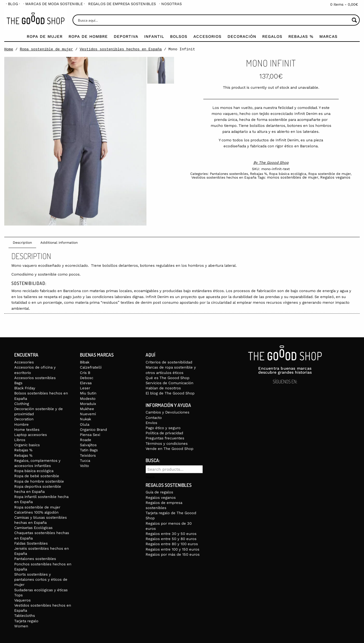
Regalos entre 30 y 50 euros (171, 534)
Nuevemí (88, 414)
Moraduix (88, 404)
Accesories (24, 362)
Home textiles (27, 430)
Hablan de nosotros (163, 388)
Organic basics (27, 445)
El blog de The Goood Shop (170, 393)
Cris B (85, 373)
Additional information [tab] (59, 243)
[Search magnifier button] (354, 20)
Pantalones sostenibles (229, 174)
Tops (18, 595)
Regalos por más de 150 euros (173, 554)
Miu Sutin (88, 393)
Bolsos (179, 36)
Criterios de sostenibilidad (169, 362)
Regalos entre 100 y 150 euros (172, 549)
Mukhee (87, 409)
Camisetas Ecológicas (33, 528)
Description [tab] (22, 243)
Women (21, 626)
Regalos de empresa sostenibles (122, 4)
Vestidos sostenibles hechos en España (121, 49)
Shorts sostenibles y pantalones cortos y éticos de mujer (41, 579)
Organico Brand (93, 430)
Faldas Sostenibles (31, 543)
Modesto (88, 399)
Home (9, 49)
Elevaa (86, 383)
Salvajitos (88, 445)
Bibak (85, 362)
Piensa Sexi (90, 435)
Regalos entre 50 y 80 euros (171, 539)
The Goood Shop (274, 163)
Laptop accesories (31, 435)
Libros (20, 440)
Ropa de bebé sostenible (37, 476)
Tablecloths (25, 616)
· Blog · (13, 4)
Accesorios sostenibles (35, 378)
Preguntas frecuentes (165, 438)
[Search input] (213, 20)
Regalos (272, 36)
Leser (85, 388)
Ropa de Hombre (88, 36)
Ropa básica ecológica (288, 174)
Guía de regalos (159, 492)
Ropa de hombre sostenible (39, 481)
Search (150, 477)
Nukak (85, 419)
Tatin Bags (89, 450)
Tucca (85, 461)
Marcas (328, 36)
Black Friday (25, 388)
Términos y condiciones (167, 444)
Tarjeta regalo (26, 621)
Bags (18, 383)
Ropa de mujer (45, 36)
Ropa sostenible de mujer (46, 49)
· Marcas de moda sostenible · (54, 4)
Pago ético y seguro (163, 428)
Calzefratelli (91, 367)
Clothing (22, 404)
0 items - (344, 4)
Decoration (24, 419)
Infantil (154, 36)
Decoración (242, 36)
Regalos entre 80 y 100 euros (172, 544)
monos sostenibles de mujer (293, 177)
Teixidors (88, 455)
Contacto (154, 418)
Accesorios (207, 36)
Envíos (151, 423)
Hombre (21, 424)
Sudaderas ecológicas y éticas (41, 590)
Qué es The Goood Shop (167, 378)
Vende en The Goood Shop (169, 449)
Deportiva (126, 36)
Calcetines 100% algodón (36, 512)
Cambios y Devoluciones (167, 412)
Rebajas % (301, 36)
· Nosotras (170, 4)
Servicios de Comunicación (169, 383)
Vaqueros (22, 600)
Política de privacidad (164, 433)
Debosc (87, 378)
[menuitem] (13, 4)
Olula (85, 424)
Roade (86, 440)
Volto (84, 466)
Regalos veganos (335, 177)
